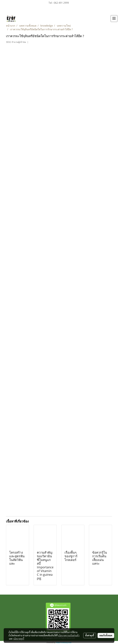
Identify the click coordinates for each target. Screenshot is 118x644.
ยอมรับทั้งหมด (106, 635)
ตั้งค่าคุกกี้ (90, 635)
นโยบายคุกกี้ (19, 639)
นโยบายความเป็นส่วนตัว (69, 635)
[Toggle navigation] (114, 19)
